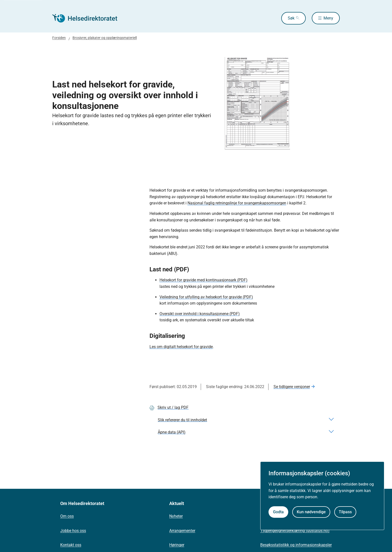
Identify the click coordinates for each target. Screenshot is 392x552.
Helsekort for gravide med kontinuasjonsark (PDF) (203, 280)
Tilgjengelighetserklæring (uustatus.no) (295, 531)
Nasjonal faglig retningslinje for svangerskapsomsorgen (237, 203)
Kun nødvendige (311, 512)
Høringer (177, 545)
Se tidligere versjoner (292, 387)
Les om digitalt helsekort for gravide (181, 347)
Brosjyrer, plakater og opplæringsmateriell (105, 38)
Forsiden (59, 38)
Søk (291, 18)
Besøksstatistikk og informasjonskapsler (296, 545)
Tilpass (345, 512)
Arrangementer (182, 531)
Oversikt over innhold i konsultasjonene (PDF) (200, 314)
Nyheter (176, 516)
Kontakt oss (71, 545)
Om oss (67, 516)
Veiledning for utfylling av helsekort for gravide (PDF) (206, 297)
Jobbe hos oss (73, 531)
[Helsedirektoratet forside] (88, 18)
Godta (278, 512)
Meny (328, 18)
